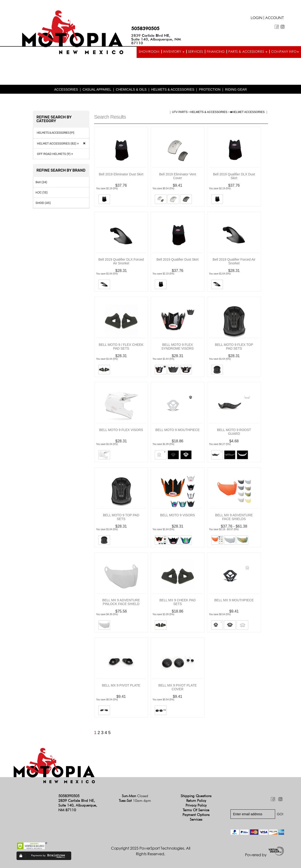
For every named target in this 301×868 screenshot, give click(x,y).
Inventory (174, 51)
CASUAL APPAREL (97, 89)
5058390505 (145, 28)
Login (257, 18)
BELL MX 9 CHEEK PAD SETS (178, 602)
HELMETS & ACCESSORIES (173, 89)
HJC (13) (42, 192)
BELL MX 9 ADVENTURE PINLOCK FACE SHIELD (121, 602)
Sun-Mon (135, 796)
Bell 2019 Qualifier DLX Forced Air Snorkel (121, 261)
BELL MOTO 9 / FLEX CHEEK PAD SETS (121, 347)
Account (275, 18)
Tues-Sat (135, 801)
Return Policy (196, 801)
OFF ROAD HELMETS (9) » (54, 154)
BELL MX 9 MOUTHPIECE (234, 600)
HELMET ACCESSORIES (248, 112)
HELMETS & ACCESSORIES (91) (55, 133)
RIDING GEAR (236, 89)
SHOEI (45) (43, 203)
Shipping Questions (196, 796)
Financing (216, 51)
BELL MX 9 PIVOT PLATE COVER (177, 687)
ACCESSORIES (66, 89)
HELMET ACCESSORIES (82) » (57, 143)
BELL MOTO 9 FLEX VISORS (121, 430)
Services (196, 51)
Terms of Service (196, 810)
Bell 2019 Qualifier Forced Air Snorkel (234, 261)
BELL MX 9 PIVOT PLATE (121, 685)
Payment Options (196, 815)
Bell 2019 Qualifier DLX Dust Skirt (234, 176)
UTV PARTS (180, 112)
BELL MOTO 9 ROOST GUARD (234, 432)
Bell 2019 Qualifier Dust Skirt (178, 259)
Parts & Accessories (248, 51)
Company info (285, 51)
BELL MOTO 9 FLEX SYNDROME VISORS (178, 347)
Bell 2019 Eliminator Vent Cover (178, 176)
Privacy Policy (196, 805)
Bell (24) (41, 182)
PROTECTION (210, 89)
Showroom (149, 51)
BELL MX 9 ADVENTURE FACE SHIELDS (234, 517)
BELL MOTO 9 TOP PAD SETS (121, 517)
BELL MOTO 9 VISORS (178, 515)
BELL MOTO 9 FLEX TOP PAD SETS (234, 347)
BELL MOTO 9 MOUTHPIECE (178, 430)
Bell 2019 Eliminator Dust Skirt (121, 174)
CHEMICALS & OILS (131, 89)
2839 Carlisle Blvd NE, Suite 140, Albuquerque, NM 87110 (156, 39)
